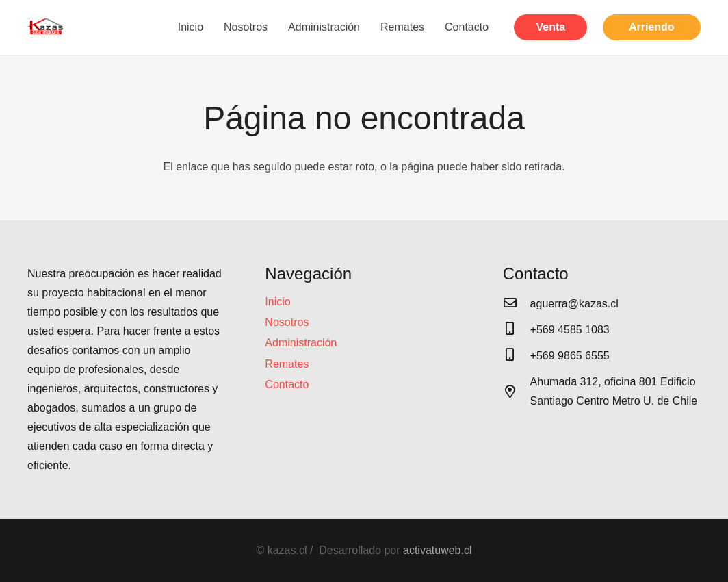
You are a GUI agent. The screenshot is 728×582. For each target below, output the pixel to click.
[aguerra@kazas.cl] (517, 304)
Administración (301, 343)
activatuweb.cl (438, 550)
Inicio (277, 302)
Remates (287, 364)
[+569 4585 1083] (517, 330)
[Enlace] (46, 27)
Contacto (287, 384)
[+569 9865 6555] (517, 356)
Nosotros (287, 322)
